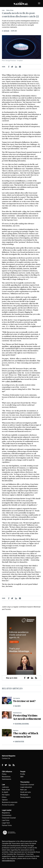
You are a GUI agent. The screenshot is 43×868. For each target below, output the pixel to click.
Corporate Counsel (9, 818)
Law (3, 10)
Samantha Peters (19, 741)
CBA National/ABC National (22, 724)
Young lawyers (25, 797)
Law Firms (6, 820)
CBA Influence (7, 772)
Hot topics (17, 698)
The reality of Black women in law (26, 735)
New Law (23, 790)
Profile (23, 774)
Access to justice (8, 805)
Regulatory (6, 813)
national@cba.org (8, 861)
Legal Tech (6, 823)
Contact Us (6, 758)
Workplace (24, 795)
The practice (25, 782)
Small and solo (26, 792)
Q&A (22, 777)
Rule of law (10, 10)
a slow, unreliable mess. (14, 381)
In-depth (5, 792)
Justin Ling (6, 31)
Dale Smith (18, 706)
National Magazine (9, 756)
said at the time (15, 346)
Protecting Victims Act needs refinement (27, 717)
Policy (4, 774)
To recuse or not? (24, 701)
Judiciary (5, 787)
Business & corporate (10, 802)
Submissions (17, 713)
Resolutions (6, 777)
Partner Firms (7, 825)
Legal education (26, 787)
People (23, 772)
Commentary (7, 815)
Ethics (4, 797)
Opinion (16, 730)
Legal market (7, 810)
